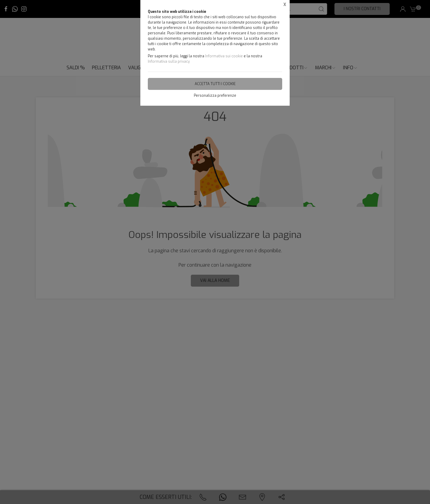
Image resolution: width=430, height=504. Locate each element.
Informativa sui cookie (224, 56)
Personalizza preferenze (215, 96)
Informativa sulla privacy (169, 62)
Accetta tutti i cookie (215, 84)
